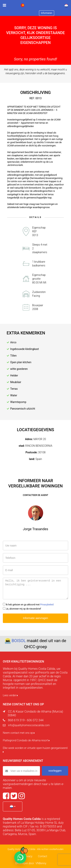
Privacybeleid (47, 605)
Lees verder (10, 695)
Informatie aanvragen (35, 618)
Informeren (47, 13)
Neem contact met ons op (19, 733)
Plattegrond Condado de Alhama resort (26, 740)
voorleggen (55, 771)
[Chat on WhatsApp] (20, 857)
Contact (43, 856)
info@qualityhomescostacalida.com (29, 725)
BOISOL (19, 641)
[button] (13, 806)
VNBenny (41, 863)
